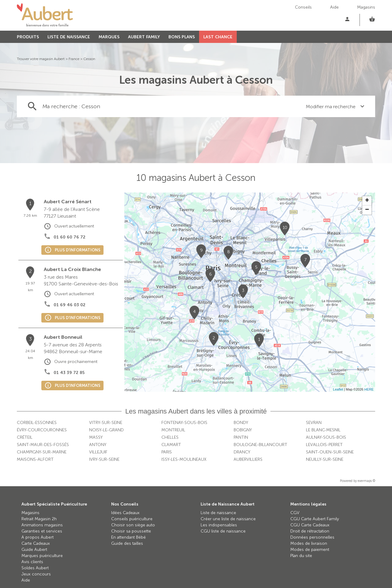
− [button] (367, 210)
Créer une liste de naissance (228, 519)
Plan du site (301, 556)
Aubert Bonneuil (63, 337)
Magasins (366, 7)
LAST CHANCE (218, 37)
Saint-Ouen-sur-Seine (330, 452)
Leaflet (338, 389)
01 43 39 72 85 (69, 373)
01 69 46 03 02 (70, 305)
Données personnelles (312, 537)
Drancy (242, 452)
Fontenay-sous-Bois (184, 423)
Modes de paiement (310, 550)
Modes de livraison (309, 543)
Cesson (89, 59)
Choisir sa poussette (131, 531)
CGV (295, 513)
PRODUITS (28, 37)
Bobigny (243, 430)
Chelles (170, 437)
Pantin (241, 437)
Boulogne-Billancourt (260, 445)
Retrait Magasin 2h (39, 519)
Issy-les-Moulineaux (184, 459)
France (74, 59)
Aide (334, 7)
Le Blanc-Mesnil (323, 430)
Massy (96, 437)
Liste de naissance (218, 513)
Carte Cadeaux (36, 543)
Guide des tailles (127, 543)
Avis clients (32, 562)
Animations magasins (42, 525)
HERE (369, 389)
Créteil (25, 437)
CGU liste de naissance (223, 531)
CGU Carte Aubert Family (315, 519)
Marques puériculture (42, 556)
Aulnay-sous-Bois (326, 437)
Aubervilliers (248, 459)
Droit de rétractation (310, 531)
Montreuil (173, 430)
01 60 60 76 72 (70, 237)
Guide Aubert (34, 550)
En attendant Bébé (128, 537)
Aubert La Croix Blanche (72, 269)
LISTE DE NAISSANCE (69, 37)
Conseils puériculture (132, 519)
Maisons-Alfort (35, 459)
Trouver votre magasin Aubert (41, 59)
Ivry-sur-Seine (104, 459)
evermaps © (366, 481)
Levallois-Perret (324, 445)
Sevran (314, 423)
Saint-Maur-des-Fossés (43, 445)
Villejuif (98, 452)
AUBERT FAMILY (144, 37)
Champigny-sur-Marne (42, 452)
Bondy (241, 423)
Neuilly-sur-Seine (325, 459)
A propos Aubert (38, 537)
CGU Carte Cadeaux (310, 525)
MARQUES (109, 37)
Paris (167, 452)
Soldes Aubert (35, 568)
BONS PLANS (182, 37)
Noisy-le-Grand (106, 430)
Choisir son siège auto (133, 525)
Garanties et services (42, 531)
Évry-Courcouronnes (42, 430)
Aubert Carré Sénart (68, 202)
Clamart (171, 445)
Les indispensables (219, 525)
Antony (98, 445)
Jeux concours (36, 574)
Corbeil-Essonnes (37, 423)
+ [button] (367, 201)
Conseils (303, 7)
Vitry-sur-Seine (106, 423)
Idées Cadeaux (125, 513)
